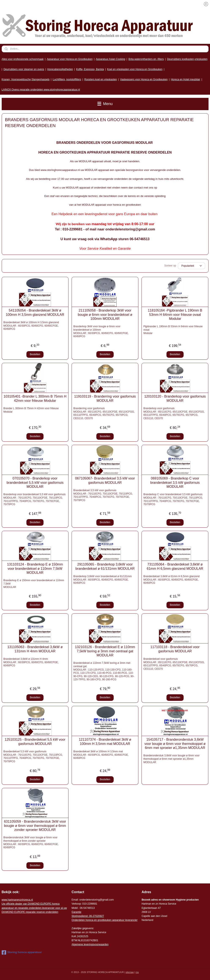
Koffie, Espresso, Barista (90, 69)
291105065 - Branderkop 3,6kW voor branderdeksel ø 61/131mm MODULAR (105, 566)
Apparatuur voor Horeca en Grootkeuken (70, 59)
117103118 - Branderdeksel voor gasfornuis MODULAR (175, 649)
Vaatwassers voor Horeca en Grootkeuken (144, 79)
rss (137, 972)
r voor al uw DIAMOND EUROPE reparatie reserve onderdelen (34, 908)
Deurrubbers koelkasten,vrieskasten (187, 59)
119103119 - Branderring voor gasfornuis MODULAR (105, 398)
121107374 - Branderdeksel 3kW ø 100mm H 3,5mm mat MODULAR (105, 742)
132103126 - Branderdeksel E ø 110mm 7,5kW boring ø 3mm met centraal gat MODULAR (105, 651)
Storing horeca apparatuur (22, 952)
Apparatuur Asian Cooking (110, 59)
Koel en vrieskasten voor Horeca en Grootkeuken (135, 69)
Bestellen (35, 354)
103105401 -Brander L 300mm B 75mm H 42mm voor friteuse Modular (35, 398)
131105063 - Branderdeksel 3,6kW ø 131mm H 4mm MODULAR (35, 649)
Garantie (76, 912)
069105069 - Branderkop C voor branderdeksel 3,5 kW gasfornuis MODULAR (175, 482)
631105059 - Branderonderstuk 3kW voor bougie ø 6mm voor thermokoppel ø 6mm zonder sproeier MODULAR (35, 825)
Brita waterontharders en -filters (146, 59)
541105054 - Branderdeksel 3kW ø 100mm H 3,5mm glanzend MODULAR (35, 312)
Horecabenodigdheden (60, 69)
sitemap (130, 972)
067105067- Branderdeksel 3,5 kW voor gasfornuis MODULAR (105, 480)
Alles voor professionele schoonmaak (23, 59)
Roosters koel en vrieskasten (101, 79)
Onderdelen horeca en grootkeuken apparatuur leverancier (105, 920)
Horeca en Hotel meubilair (186, 79)
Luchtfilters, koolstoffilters (67, 79)
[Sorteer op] (192, 266)
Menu (105, 104)
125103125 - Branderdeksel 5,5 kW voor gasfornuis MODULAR (35, 742)
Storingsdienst (80, 916)
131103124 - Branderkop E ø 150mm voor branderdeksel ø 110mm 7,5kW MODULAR (35, 568)
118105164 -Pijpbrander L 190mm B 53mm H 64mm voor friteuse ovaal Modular (175, 314)
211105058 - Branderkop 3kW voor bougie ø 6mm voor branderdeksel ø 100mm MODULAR (105, 314)
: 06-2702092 (95, 916)
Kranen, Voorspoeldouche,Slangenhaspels (26, 79)
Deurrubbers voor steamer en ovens (24, 69)
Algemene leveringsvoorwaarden (90, 944)
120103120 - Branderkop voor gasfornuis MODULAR (175, 398)
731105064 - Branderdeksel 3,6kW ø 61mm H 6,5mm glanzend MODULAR (175, 566)
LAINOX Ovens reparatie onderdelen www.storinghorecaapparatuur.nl (41, 90)
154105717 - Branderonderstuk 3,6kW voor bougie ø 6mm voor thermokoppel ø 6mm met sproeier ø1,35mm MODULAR (175, 744)
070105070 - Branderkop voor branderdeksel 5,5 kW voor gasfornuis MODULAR (35, 482)
